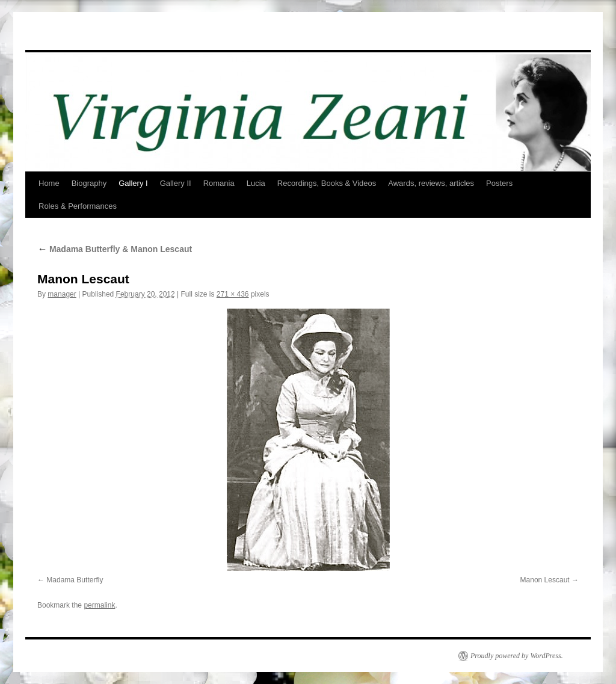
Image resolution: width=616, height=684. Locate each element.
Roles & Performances (78, 206)
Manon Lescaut (545, 580)
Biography (89, 183)
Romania (219, 183)
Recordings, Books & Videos (327, 183)
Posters (499, 183)
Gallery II (176, 183)
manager (62, 294)
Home (49, 183)
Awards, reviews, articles (431, 183)
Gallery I (133, 183)
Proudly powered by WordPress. (517, 656)
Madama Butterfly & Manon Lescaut (115, 249)
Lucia (256, 183)
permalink (99, 605)
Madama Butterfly (75, 580)
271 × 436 (233, 294)
